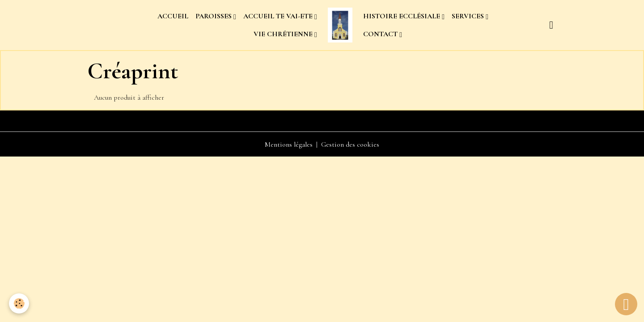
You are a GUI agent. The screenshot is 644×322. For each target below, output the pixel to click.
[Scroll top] (626, 304)
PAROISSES (214, 16)
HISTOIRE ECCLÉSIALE (402, 16)
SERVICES (469, 16)
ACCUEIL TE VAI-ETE (279, 16)
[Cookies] (19, 303)
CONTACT (381, 34)
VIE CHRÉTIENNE (284, 34)
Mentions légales (289, 144)
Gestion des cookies (350, 144)
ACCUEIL (173, 16)
